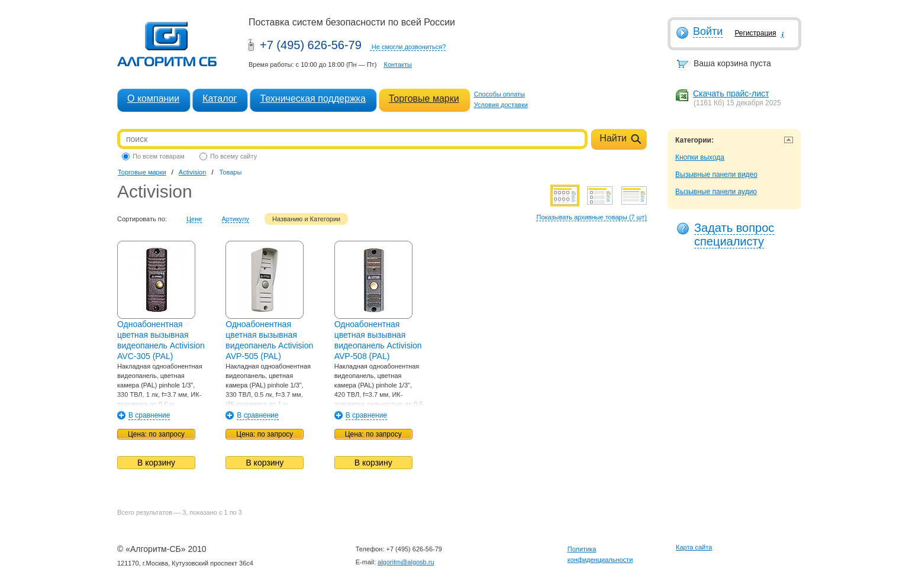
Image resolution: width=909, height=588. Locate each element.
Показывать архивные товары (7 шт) (592, 217)
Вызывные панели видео (716, 175)
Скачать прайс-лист (731, 93)
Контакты (398, 64)
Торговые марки (424, 98)
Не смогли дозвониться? (409, 47)
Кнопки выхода (700, 157)
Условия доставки (501, 105)
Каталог (220, 98)
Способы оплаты (499, 94)
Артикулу (236, 219)
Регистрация (755, 33)
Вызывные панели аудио (716, 192)
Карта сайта (694, 547)
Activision (192, 172)
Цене (194, 219)
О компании (153, 98)
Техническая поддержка (312, 98)
